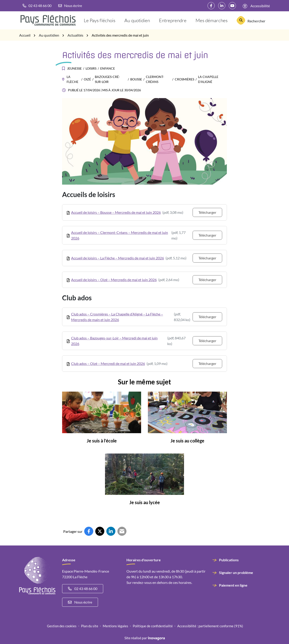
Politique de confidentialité (153, 626)
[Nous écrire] (70, 6)
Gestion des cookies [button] (62, 626)
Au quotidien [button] (137, 20)
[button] (37, 6)
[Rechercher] (251, 20)
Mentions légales (115, 626)
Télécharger (207, 212)
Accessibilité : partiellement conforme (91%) (210, 626)
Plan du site (90, 626)
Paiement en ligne (233, 585)
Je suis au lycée (145, 502)
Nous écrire (80, 602)
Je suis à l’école (102, 441)
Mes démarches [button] (212, 20)
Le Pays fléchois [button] (100, 20)
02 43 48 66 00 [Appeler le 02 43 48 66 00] (83, 589)
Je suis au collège (187, 441)
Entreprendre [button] (173, 20)
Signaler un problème (236, 572)
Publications (229, 560)
